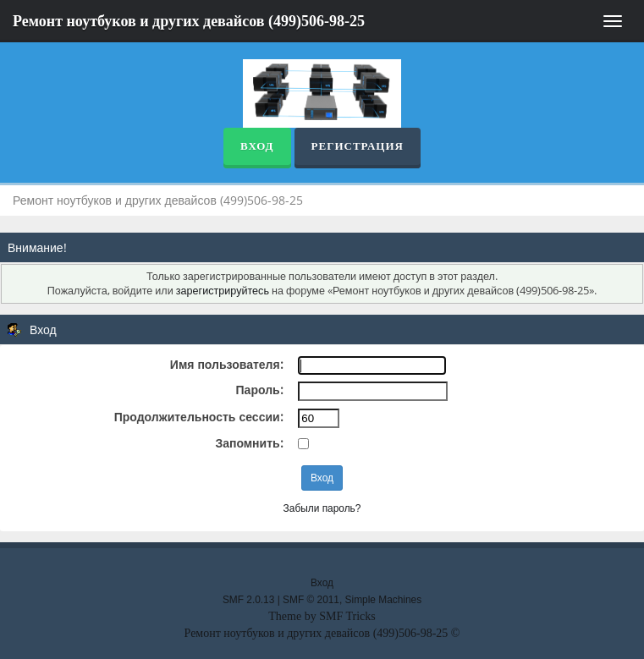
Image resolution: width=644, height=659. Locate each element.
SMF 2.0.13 (248, 600)
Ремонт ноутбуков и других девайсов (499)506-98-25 (189, 21)
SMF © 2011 (311, 600)
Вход (257, 146)
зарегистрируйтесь (223, 291)
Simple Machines (384, 600)
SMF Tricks (347, 616)
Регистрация (358, 146)
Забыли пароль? (322, 508)
